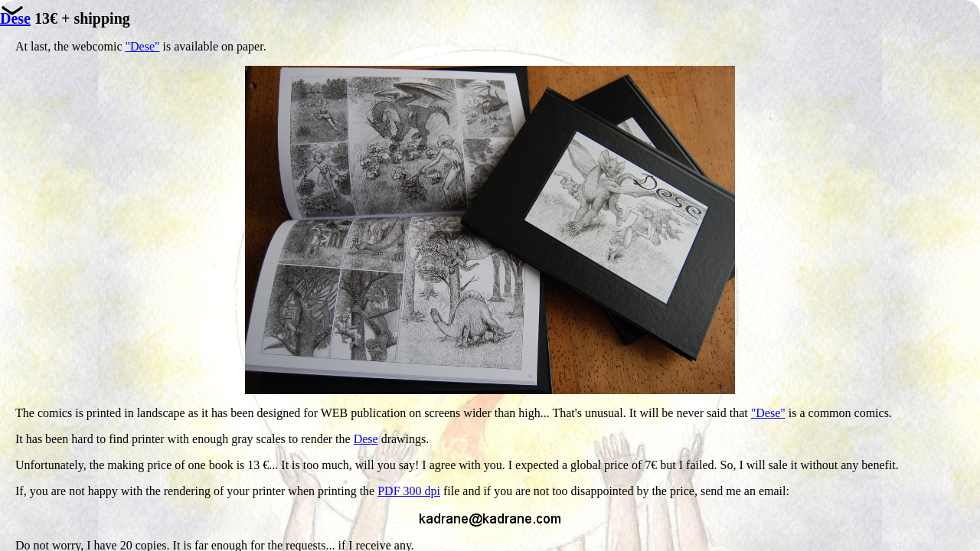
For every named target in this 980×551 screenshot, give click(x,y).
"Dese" (143, 46)
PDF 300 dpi (409, 491)
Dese (366, 439)
